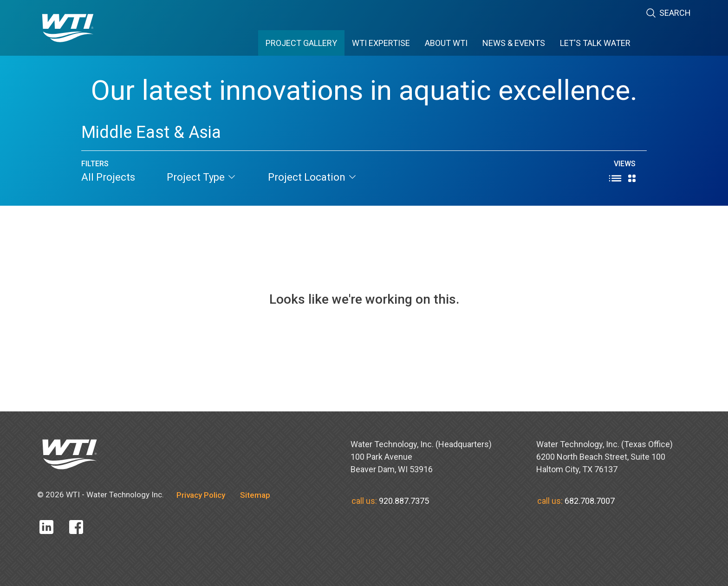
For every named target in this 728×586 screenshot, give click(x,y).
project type (201, 177)
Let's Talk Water (595, 43)
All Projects (108, 177)
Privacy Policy (201, 495)
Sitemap (255, 495)
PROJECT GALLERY (301, 43)
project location (312, 177)
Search (668, 13)
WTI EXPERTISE (381, 43)
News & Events (514, 43)
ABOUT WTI (446, 43)
